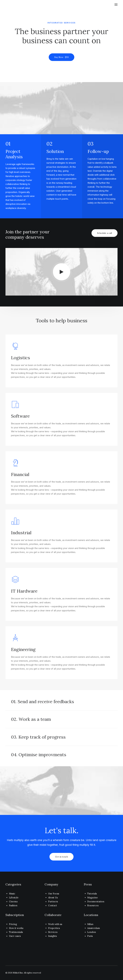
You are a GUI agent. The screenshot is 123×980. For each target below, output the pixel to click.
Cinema (13, 901)
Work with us (55, 924)
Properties (54, 928)
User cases (15, 936)
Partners (53, 901)
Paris (90, 936)
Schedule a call (105, 233)
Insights (52, 936)
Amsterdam (94, 928)
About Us (53, 898)
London (92, 932)
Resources (93, 905)
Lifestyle (14, 898)
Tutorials (92, 894)
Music (12, 894)
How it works (16, 928)
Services (53, 932)
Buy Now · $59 (61, 57)
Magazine (93, 898)
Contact (53, 905)
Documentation (96, 901)
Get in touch (61, 857)
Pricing (13, 924)
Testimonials (16, 932)
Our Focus (54, 894)
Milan (90, 924)
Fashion (13, 905)
